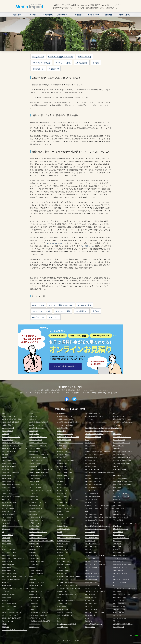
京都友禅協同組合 (90, 464)
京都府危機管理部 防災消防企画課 (11, 484)
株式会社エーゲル (62, 452)
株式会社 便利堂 (6, 541)
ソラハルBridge (62, 523)
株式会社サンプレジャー (92, 535)
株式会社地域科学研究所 (36, 597)
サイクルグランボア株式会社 (65, 425)
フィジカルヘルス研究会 (8, 550)
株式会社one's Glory (35, 511)
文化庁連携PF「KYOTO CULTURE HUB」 (69, 588)
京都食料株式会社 (7, 475)
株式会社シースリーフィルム (121, 496)
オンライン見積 (93, 15)
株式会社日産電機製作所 (120, 603)
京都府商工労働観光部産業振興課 (39, 422)
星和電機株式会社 (90, 541)
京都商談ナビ (61, 514)
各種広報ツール (38, 69)
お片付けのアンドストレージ (121, 579)
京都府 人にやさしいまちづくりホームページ (70, 443)
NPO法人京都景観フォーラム (65, 473)
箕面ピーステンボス (35, 600)
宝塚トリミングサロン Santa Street (95, 565)
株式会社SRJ (33, 467)
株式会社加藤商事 (90, 532)
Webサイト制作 (38, 57)
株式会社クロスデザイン (92, 573)
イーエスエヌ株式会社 (36, 461)
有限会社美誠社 (117, 505)
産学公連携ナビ (117, 591)
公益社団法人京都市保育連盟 (10, 502)
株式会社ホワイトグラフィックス (11, 511)
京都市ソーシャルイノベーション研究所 (40, 490)
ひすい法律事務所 (118, 532)
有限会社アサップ (62, 484)
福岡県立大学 (33, 594)
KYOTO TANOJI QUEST (54, 243)
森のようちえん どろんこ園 (120, 517)
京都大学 (115, 413)
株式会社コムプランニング (120, 568)
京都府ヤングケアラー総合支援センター (13, 559)
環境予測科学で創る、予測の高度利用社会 (69, 576)
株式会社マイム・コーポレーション (67, 508)
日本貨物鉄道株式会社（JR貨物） (94, 416)
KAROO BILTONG (34, 624)
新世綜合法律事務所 (7, 431)
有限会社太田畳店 (118, 520)
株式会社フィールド (63, 544)
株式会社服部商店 (7, 585)
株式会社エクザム (62, 455)
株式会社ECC (33, 553)
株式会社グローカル (91, 547)
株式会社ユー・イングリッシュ (66, 490)
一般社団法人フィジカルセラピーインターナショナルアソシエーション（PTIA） (107, 508)
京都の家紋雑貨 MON (8, 523)
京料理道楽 (5, 600)
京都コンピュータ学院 (36, 440)
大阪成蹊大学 (33, 609)
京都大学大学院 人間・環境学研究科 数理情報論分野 (100, 473)
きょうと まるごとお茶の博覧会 (38, 615)
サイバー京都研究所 (7, 440)
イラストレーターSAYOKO (93, 470)
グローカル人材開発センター (93, 562)
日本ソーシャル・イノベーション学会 (68, 499)
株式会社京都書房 (90, 446)
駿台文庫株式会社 (90, 594)
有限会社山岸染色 (7, 478)
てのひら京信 (5, 591)
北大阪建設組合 (34, 496)
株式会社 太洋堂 (34, 556)
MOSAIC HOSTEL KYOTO (9, 467)
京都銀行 (115, 467)
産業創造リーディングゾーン (93, 588)
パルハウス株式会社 (7, 517)
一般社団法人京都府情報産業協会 (94, 434)
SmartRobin (33, 579)
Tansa (59, 597)
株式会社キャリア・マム (92, 582)
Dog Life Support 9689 (64, 565)
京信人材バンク (117, 526)
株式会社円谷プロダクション (10, 416)
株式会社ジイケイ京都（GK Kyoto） (95, 612)
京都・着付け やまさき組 (120, 573)
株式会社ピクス (117, 547)
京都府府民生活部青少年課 (92, 481)
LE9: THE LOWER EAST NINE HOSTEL (96, 425)
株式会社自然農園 (34, 544)
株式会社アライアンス (119, 562)
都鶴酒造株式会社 (62, 464)
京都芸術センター (34, 627)
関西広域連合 (5, 627)
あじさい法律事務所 (7, 535)
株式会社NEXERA (90, 559)
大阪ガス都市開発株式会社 (65, 612)
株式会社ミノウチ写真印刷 (9, 464)
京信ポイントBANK (118, 612)
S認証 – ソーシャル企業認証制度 (11, 579)
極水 (58, 621)
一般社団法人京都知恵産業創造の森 (123, 422)
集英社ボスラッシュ (63, 591)
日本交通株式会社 (7, 505)
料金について (54, 69)
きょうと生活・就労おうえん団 (122, 443)
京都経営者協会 (117, 434)
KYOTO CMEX (89, 419)
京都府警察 (60, 556)
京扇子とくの (89, 475)
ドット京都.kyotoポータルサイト (122, 437)
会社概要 (109, 15)
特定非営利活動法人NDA (8, 481)
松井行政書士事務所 (91, 553)
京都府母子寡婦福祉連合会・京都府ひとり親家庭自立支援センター (103, 428)
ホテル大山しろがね (35, 505)
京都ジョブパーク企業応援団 (93, 437)
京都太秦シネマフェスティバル (38, 443)
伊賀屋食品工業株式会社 (92, 568)
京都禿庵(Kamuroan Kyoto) (93, 496)
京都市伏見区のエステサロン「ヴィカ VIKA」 (126, 597)
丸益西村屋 (60, 547)
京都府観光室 (89, 621)
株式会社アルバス (90, 461)
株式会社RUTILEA (7, 562)
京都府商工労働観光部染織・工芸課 (67, 422)
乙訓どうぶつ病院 (62, 496)
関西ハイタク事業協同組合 (9, 603)
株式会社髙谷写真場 (35, 464)
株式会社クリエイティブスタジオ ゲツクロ (41, 470)
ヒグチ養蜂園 (61, 559)
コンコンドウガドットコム (65, 470)
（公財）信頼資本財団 (36, 517)
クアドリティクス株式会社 (120, 493)
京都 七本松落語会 (62, 446)
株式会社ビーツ (117, 541)
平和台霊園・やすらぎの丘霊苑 (66, 600)
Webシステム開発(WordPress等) (61, 57)
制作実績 (78, 15)
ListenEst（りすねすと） (64, 475)
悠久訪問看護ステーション (37, 428)
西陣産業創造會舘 (7, 597)
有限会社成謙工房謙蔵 (8, 565)
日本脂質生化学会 (118, 544)
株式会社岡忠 (33, 514)
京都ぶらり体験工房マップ (120, 556)
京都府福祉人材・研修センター (10, 556)
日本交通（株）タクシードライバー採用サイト (126, 588)
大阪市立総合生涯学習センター (38, 538)
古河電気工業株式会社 (63, 529)
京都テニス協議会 (118, 571)
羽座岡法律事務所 (62, 603)
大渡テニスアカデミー (119, 502)
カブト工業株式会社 (63, 428)
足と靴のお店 (117, 499)
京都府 (3, 413)
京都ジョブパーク (90, 443)
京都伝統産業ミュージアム (65, 416)
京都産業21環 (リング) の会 (121, 529)
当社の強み (17, 15)
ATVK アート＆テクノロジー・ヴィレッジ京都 (15, 588)
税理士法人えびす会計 (119, 416)
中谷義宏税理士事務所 (119, 514)
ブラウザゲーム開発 (63, 63)
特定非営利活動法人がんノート (94, 624)
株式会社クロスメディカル (65, 550)
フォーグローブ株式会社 (120, 559)
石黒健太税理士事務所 (119, 609)
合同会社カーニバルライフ (9, 594)
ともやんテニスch (7, 493)
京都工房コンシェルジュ (36, 425)
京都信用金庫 (5, 470)
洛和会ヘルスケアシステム (65, 579)
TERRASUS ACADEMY (8, 508)
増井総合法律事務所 (7, 544)
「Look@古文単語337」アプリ (38, 475)
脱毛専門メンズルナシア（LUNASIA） (12, 526)
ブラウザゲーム (63, 15)
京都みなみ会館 (117, 487)
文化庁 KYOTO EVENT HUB (65, 582)
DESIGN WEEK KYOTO (36, 585)
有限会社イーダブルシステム (65, 434)
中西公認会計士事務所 (91, 603)
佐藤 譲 (31, 576)
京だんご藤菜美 (34, 606)
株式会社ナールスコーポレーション (67, 585)
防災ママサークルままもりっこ (10, 573)
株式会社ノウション (63, 609)
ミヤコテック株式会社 (8, 428)
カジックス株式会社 (35, 449)
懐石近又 (4, 624)
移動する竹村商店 (62, 573)
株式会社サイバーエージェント (38, 582)
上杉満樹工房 (5, 434)
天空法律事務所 (34, 431)
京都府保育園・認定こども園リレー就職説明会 (98, 517)
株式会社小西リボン (63, 526)
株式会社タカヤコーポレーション (11, 520)
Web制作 (32, 15)
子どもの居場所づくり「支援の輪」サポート (97, 526)
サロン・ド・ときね (118, 600)
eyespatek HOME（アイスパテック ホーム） (125, 523)
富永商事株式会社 (34, 526)
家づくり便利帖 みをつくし (93, 493)
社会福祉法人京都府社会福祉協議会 (95, 520)
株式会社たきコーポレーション (122, 594)
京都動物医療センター (63, 502)
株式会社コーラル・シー (8, 571)
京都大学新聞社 (34, 588)
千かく (115, 585)
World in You (33, 550)
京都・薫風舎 (117, 490)
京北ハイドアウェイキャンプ (10, 615)
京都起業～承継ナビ (7, 425)
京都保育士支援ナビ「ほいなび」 (122, 419)
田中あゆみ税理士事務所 (92, 538)
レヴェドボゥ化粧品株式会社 (121, 538)
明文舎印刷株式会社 (118, 627)
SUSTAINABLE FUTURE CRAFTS (95, 556)
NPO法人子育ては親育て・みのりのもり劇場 (97, 452)
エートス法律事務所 (35, 478)
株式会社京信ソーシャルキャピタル (123, 565)
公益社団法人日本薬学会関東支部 (39, 612)
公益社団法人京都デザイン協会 (38, 437)
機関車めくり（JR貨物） (120, 606)
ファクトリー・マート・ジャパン (66, 535)
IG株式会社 (33, 419)
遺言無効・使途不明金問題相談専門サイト (13, 618)
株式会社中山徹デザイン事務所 (38, 458)
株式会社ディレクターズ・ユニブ (94, 455)
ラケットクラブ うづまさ (92, 585)
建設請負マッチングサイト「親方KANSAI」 (97, 505)
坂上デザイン (5, 499)
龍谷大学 (88, 618)
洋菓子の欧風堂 (62, 493)
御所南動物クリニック (91, 502)
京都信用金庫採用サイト (64, 571)
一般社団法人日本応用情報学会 (94, 484)
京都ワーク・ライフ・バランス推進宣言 (68, 437)
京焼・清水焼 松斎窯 (36, 484)
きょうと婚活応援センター (9, 452)
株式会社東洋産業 (34, 559)
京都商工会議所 (62, 413)
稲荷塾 (87, 571)
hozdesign (5, 458)
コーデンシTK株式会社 (91, 523)
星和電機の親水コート (63, 541)
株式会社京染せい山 (118, 535)
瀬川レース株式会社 (63, 606)
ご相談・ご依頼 (124, 15)
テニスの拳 (32, 493)
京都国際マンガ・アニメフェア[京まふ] (12, 443)
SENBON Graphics (7, 461)
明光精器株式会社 (34, 452)
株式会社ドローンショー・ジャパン (39, 591)
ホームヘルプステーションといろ (11, 487)
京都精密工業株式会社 (36, 571)
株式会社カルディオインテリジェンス (96, 529)
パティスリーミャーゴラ (92, 490)
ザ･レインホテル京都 (63, 562)
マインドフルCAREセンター (93, 487)
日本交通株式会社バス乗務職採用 (66, 624)
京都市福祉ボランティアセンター (11, 446)
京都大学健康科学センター (92, 458)
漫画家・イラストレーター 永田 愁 (39, 473)
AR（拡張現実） (82, 63)
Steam (87, 440)
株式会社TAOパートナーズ (65, 505)
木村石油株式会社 (118, 475)
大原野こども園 (34, 499)
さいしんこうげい (62, 568)
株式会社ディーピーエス (36, 523)
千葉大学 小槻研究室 (91, 499)
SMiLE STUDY (6, 490)
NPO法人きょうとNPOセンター (38, 446)
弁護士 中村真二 (62, 431)
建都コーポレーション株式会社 (94, 576)
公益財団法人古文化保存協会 (93, 478)
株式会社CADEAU (34, 529)
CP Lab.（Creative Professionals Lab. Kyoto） (15, 630)
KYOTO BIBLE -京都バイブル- (38, 502)
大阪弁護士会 (33, 416)
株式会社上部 (61, 458)
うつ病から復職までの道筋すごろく (67, 594)
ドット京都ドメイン (63, 627)
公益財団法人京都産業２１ (92, 413)
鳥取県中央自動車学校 (91, 579)
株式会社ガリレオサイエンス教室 (122, 461)
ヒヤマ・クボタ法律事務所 (120, 478)
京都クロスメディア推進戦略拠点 (66, 461)
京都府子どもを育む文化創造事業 (122, 484)
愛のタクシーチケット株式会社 (38, 532)
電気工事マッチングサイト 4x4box (39, 455)
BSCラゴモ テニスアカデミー (38, 520)
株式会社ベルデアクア (119, 615)
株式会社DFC (5, 582)
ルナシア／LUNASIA (35, 487)
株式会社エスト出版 (118, 446)
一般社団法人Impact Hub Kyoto (66, 419)
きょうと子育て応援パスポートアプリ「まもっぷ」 (99, 431)
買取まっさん (117, 621)
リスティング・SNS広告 (42, 63)
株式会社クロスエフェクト (120, 618)
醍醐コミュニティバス (63, 449)
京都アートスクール (63, 618)
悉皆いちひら (89, 606)
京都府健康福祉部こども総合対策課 (123, 481)
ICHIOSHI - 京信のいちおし (93, 544)
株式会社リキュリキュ (36, 535)
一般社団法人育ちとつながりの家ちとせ (96, 591)
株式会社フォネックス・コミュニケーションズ (15, 449)
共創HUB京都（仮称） (8, 621)
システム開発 (48, 15)
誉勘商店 (115, 511)
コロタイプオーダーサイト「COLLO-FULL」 (42, 541)
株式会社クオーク (62, 467)
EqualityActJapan (62, 520)
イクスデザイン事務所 (119, 455)
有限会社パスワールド (91, 467)
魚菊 (3, 532)
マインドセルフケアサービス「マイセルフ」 (14, 576)
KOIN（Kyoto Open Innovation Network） (97, 422)
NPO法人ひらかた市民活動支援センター (68, 538)
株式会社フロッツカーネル (37, 562)
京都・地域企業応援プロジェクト (94, 514)
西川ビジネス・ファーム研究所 (10, 473)
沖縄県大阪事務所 (34, 481)
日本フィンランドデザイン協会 (66, 517)
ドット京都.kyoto (87, 246)
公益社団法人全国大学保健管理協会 (11, 419)
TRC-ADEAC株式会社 (91, 597)
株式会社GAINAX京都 (119, 440)
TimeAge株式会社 (34, 434)
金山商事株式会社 (90, 615)
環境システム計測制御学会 (65, 615)
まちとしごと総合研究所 (36, 573)
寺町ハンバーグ (6, 529)
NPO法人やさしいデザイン (120, 425)
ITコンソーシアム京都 (91, 609)
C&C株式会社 (61, 481)
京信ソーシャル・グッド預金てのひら (12, 606)
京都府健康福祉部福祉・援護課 (10, 422)
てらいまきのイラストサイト (121, 470)
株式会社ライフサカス (63, 511)
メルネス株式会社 (34, 603)
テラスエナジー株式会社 (120, 582)
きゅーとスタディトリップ (9, 553)
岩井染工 (60, 532)
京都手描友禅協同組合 (36, 508)
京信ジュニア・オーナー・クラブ (11, 437)
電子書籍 (96, 63)
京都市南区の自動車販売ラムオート (11, 612)
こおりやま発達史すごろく (9, 609)
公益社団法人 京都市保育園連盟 (122, 464)
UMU (86, 511)
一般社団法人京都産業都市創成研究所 (40, 621)
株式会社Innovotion (90, 449)
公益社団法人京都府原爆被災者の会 (123, 624)
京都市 (31, 413)
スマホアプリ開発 (84, 57)
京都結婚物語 (117, 449)
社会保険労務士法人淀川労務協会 (11, 496)
